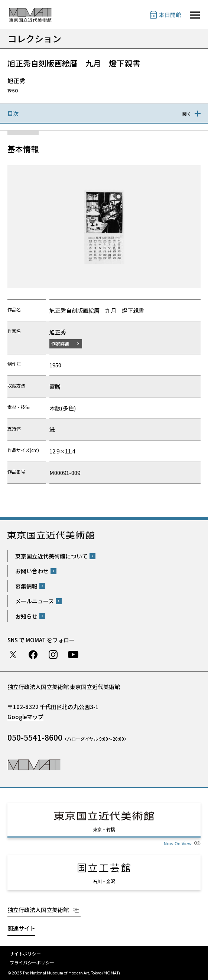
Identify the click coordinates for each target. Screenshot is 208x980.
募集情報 (26, 586)
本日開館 (170, 15)
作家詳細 (60, 343)
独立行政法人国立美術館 (38, 910)
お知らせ (26, 616)
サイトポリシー (25, 953)
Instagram (53, 655)
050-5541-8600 (35, 737)
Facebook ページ (33, 655)
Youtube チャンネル (73, 655)
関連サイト (21, 928)
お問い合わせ (32, 571)
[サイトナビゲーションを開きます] (195, 15)
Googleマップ (25, 717)
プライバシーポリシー (32, 962)
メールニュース (35, 601)
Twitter (13, 655)
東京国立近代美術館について (51, 556)
